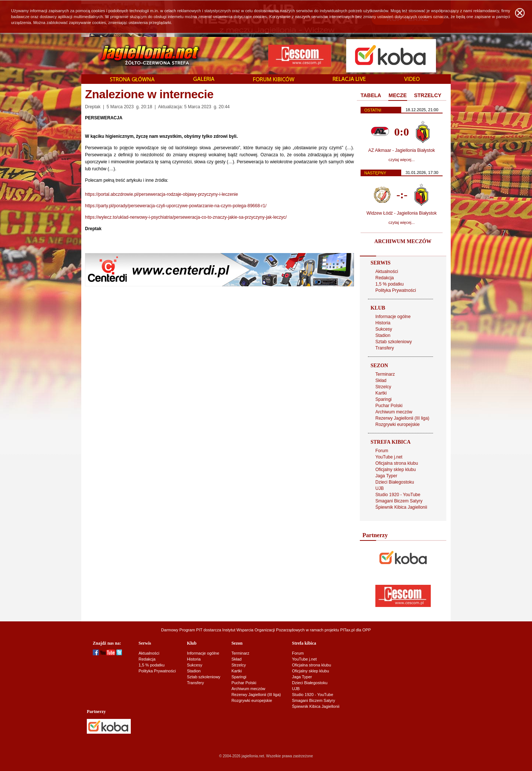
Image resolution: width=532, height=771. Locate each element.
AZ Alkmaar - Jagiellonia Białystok (402, 150)
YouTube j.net (389, 457)
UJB (380, 488)
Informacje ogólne (393, 317)
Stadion (383, 335)
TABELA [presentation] (371, 95)
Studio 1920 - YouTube (398, 495)
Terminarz (385, 374)
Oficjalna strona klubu (397, 463)
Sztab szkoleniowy (394, 342)
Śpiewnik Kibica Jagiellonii (401, 507)
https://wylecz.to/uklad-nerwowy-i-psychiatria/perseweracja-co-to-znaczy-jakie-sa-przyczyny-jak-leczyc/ (186, 217)
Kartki (381, 393)
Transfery (385, 348)
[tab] (371, 96)
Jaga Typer (386, 476)
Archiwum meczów (394, 412)
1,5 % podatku (390, 284)
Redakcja (385, 278)
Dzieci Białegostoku (395, 482)
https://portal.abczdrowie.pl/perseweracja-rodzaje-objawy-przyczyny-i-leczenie (161, 194)
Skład (381, 381)
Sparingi (383, 399)
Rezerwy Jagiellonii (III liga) (402, 418)
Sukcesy (384, 329)
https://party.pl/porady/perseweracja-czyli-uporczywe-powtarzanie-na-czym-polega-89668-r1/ (176, 206)
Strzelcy (383, 387)
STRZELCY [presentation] (428, 95)
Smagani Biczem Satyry (399, 501)
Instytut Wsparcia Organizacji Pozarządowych (264, 630)
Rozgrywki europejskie (398, 424)
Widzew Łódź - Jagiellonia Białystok (402, 213)
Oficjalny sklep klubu (395, 470)
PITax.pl (347, 630)
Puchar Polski (389, 406)
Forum (382, 451)
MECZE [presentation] (398, 95)
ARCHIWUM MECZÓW (403, 241)
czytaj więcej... (402, 160)
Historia (383, 323)
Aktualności (387, 272)
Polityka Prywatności (396, 290)
